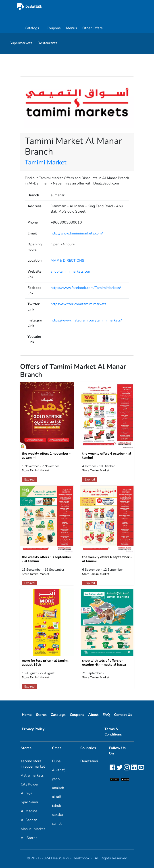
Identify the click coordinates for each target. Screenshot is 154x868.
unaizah (58, 788)
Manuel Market (33, 829)
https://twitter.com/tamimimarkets (79, 304)
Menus (72, 28)
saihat (57, 824)
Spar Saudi (29, 802)
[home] (42, 7)
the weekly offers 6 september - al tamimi (107, 559)
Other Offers (93, 28)
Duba (56, 761)
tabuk (56, 806)
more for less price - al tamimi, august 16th (46, 663)
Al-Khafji (59, 770)
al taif (56, 797)
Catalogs (32, 28)
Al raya (26, 793)
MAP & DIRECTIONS (67, 261)
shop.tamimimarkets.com (71, 271)
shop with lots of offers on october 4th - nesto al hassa (104, 663)
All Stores (29, 838)
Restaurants (48, 43)
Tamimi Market (46, 162)
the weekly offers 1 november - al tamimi (46, 456)
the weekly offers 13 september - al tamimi (47, 559)
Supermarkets (21, 43)
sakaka (57, 815)
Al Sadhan (29, 820)
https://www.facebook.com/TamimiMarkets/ (86, 288)
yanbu (57, 779)
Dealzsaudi (89, 761)
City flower (30, 784)
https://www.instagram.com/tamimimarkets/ (86, 320)
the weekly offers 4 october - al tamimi (107, 456)
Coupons (54, 28)
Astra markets (32, 775)
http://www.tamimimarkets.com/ (77, 233)
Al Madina (29, 811)
